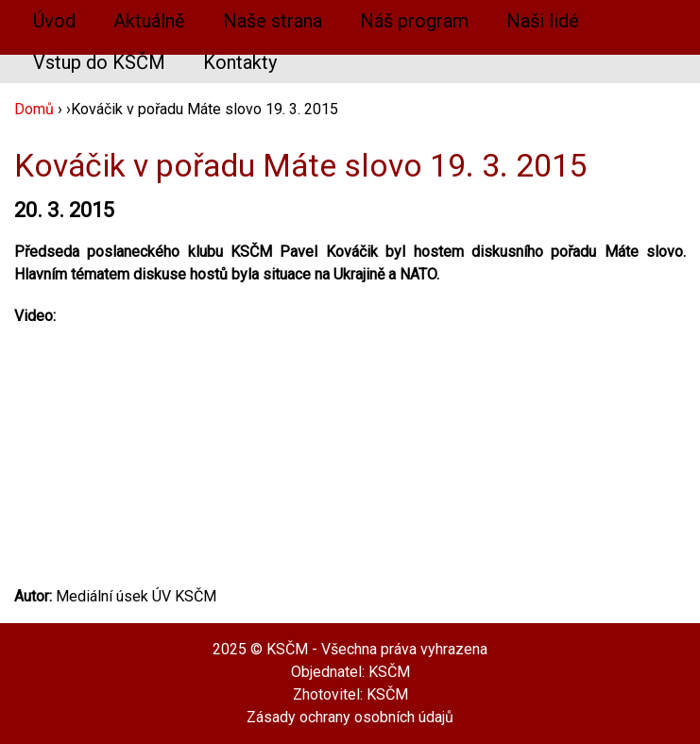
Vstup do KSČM (99, 62)
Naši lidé (543, 21)
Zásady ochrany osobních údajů (350, 717)
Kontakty (240, 62)
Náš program (414, 21)
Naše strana (273, 21)
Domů (34, 109)
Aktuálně (149, 21)
